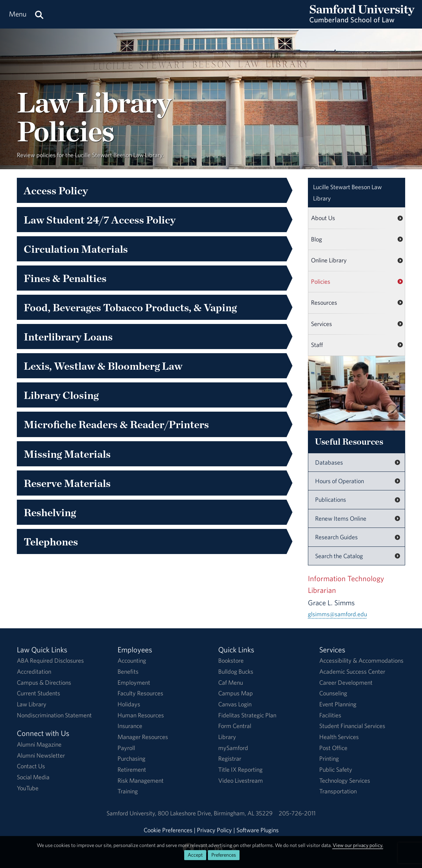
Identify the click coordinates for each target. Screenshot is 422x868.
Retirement (132, 769)
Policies (321, 281)
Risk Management (141, 780)
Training (128, 791)
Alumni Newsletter (41, 755)
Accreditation (34, 671)
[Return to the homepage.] (362, 21)
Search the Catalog (339, 556)
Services (321, 324)
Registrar (230, 758)
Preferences (224, 855)
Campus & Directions (44, 682)
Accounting (132, 660)
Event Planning (338, 704)
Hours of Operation (340, 481)
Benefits (128, 671)
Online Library (329, 260)
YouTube (28, 788)
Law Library (347, 193)
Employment (134, 682)
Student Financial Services (352, 726)
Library (227, 737)
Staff (317, 345)
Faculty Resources (140, 693)
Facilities (330, 715)
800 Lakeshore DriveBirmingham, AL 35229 (215, 813)
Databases (329, 462)
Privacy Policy (214, 830)
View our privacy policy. (358, 845)
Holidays (129, 704)
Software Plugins (258, 830)
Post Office (333, 748)
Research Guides (336, 537)
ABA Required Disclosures (50, 660)
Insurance (130, 726)
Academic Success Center (352, 671)
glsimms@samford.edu (337, 614)
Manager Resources (143, 737)
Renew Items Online (341, 518)
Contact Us (31, 766)
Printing (329, 758)
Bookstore (231, 660)
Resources (324, 302)
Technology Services (345, 780)
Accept (195, 855)
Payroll (126, 748)
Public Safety (336, 769)
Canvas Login (235, 704)
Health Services (339, 737)
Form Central (235, 726)
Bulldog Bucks (236, 671)
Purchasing (131, 758)
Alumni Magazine (39, 744)
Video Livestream (241, 780)
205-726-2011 (297, 813)
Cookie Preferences (168, 830)
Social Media (33, 777)
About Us (323, 218)
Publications (331, 500)
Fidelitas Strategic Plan (247, 715)
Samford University (132, 813)
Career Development (346, 682)
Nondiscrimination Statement (54, 715)
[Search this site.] (39, 14)
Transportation (338, 791)
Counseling (333, 693)
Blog (316, 239)
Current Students (38, 693)
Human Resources (141, 715)
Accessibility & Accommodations (361, 660)
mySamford (233, 748)
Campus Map (236, 693)
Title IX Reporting (240, 769)
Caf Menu (231, 682)
